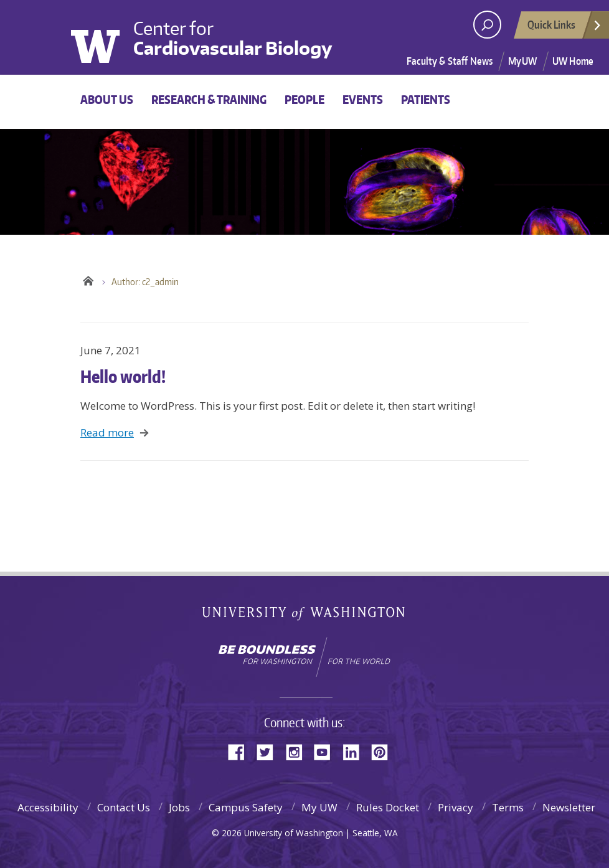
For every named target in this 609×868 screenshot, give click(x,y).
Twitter (270, 751)
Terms (508, 807)
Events (363, 99)
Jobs (179, 807)
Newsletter (569, 807)
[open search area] (487, 25)
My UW (319, 807)
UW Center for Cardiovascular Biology (88, 279)
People (304, 99)
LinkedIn (356, 751)
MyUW (522, 61)
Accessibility (48, 807)
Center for (233, 38)
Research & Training (209, 99)
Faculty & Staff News (450, 61)
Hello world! (123, 376)
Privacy (456, 807)
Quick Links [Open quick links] (565, 28)
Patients (426, 99)
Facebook (241, 751)
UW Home (573, 61)
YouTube (327, 751)
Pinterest (384, 751)
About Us (107, 99)
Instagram (298, 751)
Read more (107, 432)
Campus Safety (246, 807)
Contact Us (124, 807)
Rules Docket (388, 807)
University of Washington (104, 36)
